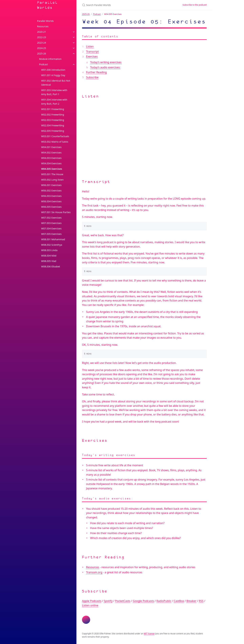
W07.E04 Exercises (51, 228)
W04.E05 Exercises (52, 169)
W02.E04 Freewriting (53, 125)
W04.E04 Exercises (51, 163)
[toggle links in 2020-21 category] (74, 32)
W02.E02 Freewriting (53, 115)
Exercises (92, 56)
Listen (90, 46)
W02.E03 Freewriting (53, 120)
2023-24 (42, 43)
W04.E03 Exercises (51, 158)
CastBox (179, 601)
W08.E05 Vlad (49, 261)
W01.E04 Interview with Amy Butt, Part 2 (54, 102)
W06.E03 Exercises (51, 196)
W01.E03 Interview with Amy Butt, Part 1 (54, 92)
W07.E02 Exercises (51, 218)
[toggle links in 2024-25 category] (74, 48)
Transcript (92, 52)
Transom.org (94, 572)
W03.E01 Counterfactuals (55, 136)
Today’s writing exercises (106, 62)
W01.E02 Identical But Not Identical (56, 83)
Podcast (44, 64)
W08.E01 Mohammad (53, 239)
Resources (43, 26)
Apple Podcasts (92, 601)
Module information (50, 59)
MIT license (149, 634)
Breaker (191, 601)
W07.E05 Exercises (51, 234)
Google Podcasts (143, 601)
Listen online (90, 605)
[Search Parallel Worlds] (122, 5)
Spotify (108, 601)
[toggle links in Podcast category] (74, 64)
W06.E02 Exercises (51, 191)
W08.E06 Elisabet (51, 266)
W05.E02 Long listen (52, 180)
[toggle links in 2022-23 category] (74, 37)
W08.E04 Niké (49, 256)
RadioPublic (164, 601)
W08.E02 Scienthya (52, 245)
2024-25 (42, 48)
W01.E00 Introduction (53, 70)
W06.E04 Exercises (51, 201)
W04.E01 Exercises (51, 147)
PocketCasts (123, 601)
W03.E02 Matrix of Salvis (55, 142)
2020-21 (42, 32)
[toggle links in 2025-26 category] (74, 54)
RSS (201, 601)
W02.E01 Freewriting (53, 109)
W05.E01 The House (52, 174)
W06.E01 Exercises (51, 185)
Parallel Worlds (47, 5)
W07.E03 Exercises (51, 223)
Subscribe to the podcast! (195, 5)
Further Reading (96, 72)
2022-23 (42, 37)
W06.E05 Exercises (51, 207)
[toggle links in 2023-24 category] (74, 43)
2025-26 (42, 53)
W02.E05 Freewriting (53, 131)
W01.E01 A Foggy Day (53, 75)
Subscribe (92, 77)
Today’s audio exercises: (105, 67)
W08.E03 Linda (49, 250)
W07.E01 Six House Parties (56, 212)
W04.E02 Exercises (51, 153)
